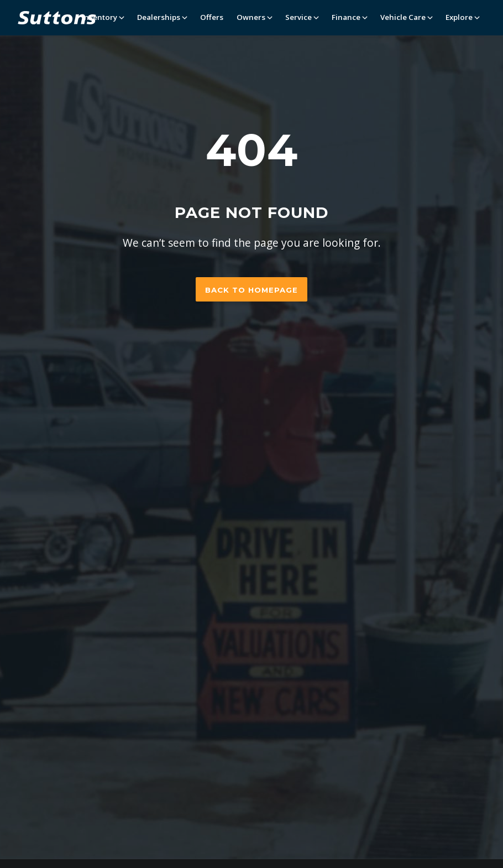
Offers (212, 17)
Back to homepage (252, 290)
